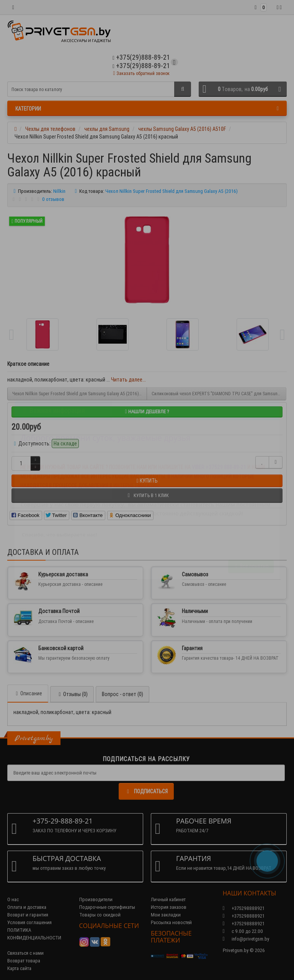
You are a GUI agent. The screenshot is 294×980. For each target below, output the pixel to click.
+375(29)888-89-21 (141, 66)
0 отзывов (53, 199)
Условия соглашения (29, 922)
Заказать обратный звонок (141, 73)
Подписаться (146, 791)
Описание (28, 693)
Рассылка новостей (171, 922)
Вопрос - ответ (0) (122, 694)
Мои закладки (166, 915)
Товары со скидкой (100, 915)
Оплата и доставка (27, 907)
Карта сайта (19, 968)
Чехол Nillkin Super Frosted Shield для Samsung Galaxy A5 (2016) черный (80, 394)
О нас (13, 899)
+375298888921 (244, 916)
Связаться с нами (25, 953)
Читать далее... (128, 380)
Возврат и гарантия (28, 915)
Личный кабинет (168, 899)
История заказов (169, 907)
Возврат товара (24, 961)
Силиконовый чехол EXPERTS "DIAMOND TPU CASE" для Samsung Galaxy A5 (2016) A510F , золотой (219, 394)
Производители (96, 899)
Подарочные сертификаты (107, 907)
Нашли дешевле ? (147, 412)
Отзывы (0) (72, 694)
